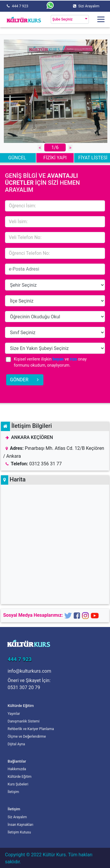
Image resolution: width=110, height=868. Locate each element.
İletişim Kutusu (19, 832)
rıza (73, 359)
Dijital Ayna (16, 744)
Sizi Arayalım (89, 6)
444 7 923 (20, 6)
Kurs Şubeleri (18, 784)
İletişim (13, 792)
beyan (58, 359)
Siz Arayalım (17, 817)
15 (55, 285)
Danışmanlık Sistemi (24, 721)
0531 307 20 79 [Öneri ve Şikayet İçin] (24, 687)
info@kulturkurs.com (29, 671)
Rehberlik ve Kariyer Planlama (31, 729)
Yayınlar (14, 714)
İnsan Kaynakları (21, 825)
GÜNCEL (17, 158)
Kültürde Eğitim (20, 777)
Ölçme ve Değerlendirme (27, 737)
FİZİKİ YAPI (55, 158)
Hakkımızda (17, 769)
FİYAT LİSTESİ (93, 158)
